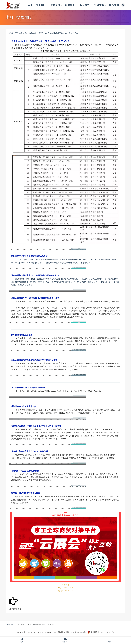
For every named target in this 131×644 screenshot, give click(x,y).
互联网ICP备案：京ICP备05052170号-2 (72, 632)
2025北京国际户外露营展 (36, 625)
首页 (22, 640)
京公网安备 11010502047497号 (102, 632)
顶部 (109, 640)
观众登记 (65, 640)
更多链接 (21, 625)
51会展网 (51, 625)
